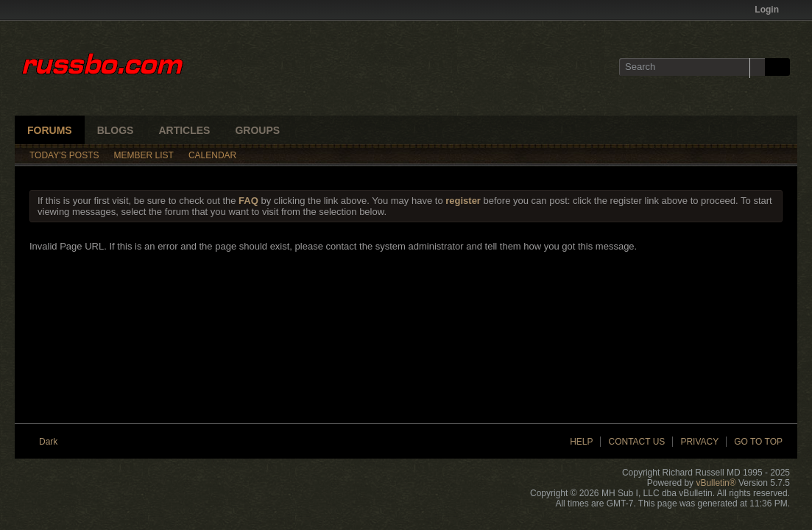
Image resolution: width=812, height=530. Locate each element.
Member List (144, 155)
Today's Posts (64, 155)
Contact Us (636, 442)
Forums (50, 130)
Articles (184, 130)
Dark (53, 442)
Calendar (212, 155)
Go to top (758, 442)
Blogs (116, 130)
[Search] (692, 67)
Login (772, 10)
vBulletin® (716, 483)
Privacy (699, 442)
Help (581, 442)
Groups (257, 130)
